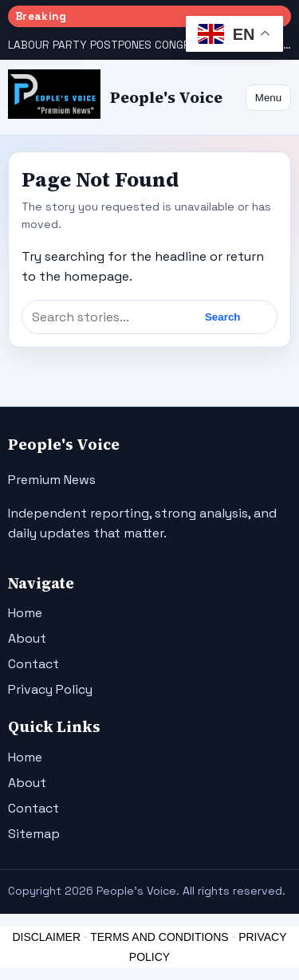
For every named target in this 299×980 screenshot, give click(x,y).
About (27, 638)
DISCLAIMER (46, 937)
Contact (33, 664)
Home (25, 613)
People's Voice (166, 98)
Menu (268, 98)
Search (222, 317)
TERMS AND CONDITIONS (159, 937)
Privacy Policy (50, 689)
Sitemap (34, 834)
